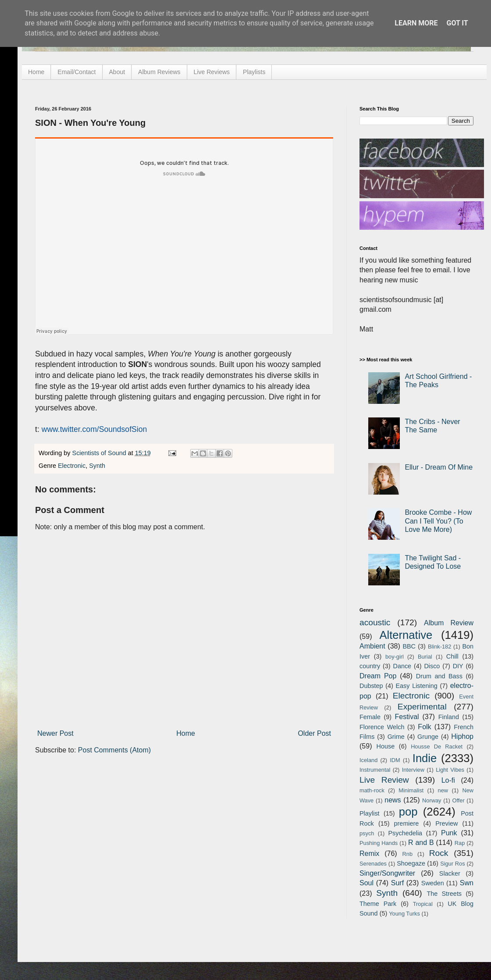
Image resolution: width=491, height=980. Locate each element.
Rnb (407, 854)
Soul (366, 883)
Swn (467, 883)
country (370, 666)
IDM (395, 760)
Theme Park (378, 904)
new (443, 790)
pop (408, 812)
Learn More (416, 23)
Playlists (254, 72)
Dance (402, 666)
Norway (432, 800)
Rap (460, 843)
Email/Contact (76, 72)
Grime (396, 737)
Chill (452, 656)
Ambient (372, 646)
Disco (432, 666)
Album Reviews (159, 72)
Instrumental (375, 770)
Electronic (72, 466)
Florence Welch (382, 727)
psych (367, 833)
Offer (458, 800)
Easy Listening (417, 686)
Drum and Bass (439, 676)
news (393, 800)
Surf (397, 883)
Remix (369, 853)
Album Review (449, 623)
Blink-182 (439, 647)
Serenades (373, 864)
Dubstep (371, 686)
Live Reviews (212, 72)
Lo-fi (448, 780)
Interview (413, 770)
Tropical (423, 904)
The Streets (444, 894)
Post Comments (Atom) (114, 750)
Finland (449, 717)
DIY (458, 666)
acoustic (375, 622)
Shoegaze (411, 863)
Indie (425, 758)
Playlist (370, 813)
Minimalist (411, 790)
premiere (407, 823)
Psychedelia (405, 833)
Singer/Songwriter (387, 873)
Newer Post (55, 733)
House (386, 746)
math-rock (372, 790)
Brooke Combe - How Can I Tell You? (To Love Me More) (438, 521)
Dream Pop (378, 676)
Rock (439, 853)
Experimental (422, 707)
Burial (425, 657)
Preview (447, 823)
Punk (449, 833)
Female (370, 717)
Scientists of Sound (100, 453)
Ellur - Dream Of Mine (439, 467)
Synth (97, 466)
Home (36, 72)
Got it (457, 23)
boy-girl (395, 657)
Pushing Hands (379, 843)
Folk (424, 727)
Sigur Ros (452, 864)
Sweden (433, 883)
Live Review (384, 780)
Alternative (406, 635)
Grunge (428, 737)
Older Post (314, 733)
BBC (409, 646)
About (117, 72)
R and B (421, 843)
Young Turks (404, 914)
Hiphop (462, 736)
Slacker (450, 873)
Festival (407, 717)
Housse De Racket (437, 747)
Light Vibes (450, 770)
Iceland (368, 760)
